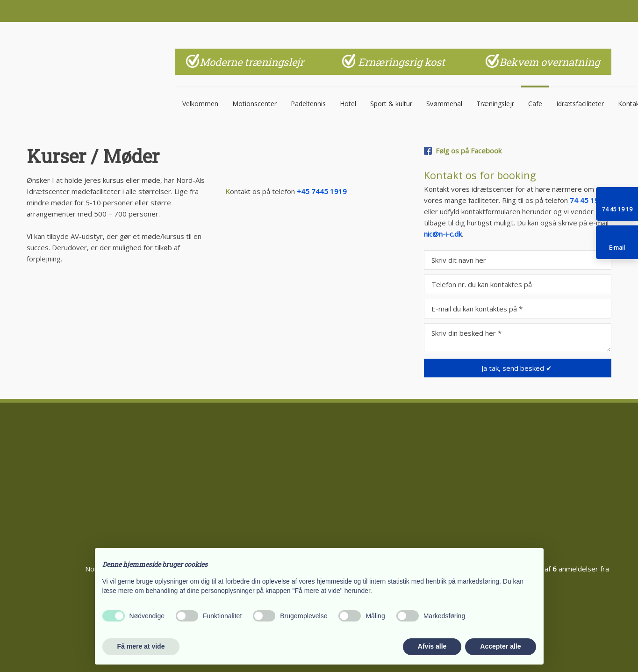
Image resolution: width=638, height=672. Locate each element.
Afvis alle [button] (432, 646)
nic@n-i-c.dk (443, 234)
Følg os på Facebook (469, 151)
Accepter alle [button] (500, 646)
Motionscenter (254, 103)
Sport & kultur (391, 103)
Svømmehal (444, 103)
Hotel (348, 103)
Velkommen (200, 103)
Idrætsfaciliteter (580, 103)
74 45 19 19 (589, 200)
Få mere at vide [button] (141, 646)
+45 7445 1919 (322, 191)
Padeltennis (308, 103)
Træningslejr (495, 103)
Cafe (535, 103)
